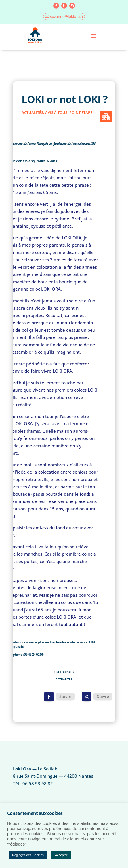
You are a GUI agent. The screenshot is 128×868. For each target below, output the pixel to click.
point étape (81, 112)
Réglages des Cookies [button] (28, 855)
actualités (32, 112)
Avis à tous (56, 112)
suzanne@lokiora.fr (67, 16)
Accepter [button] (61, 855)
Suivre (65, 696)
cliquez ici (17, 647)
